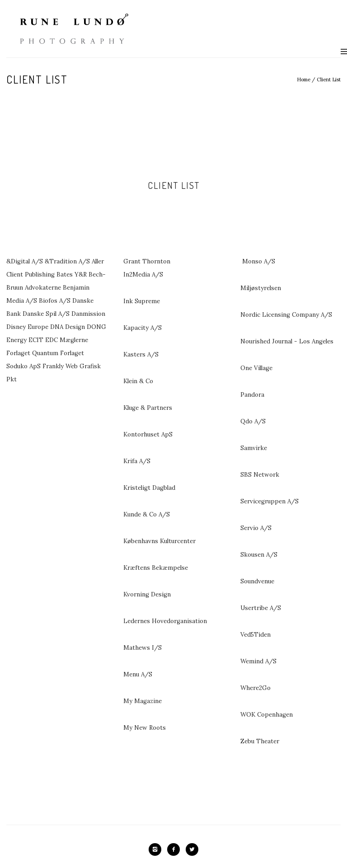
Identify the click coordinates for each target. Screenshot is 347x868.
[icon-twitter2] (192, 849)
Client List (329, 80)
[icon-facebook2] (176, 849)
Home (304, 80)
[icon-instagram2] (157, 849)
